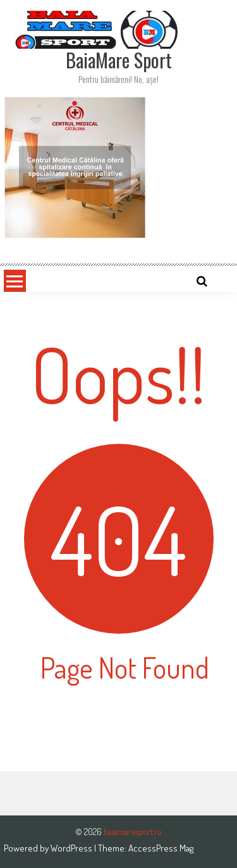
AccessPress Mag (161, 848)
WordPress (72, 848)
